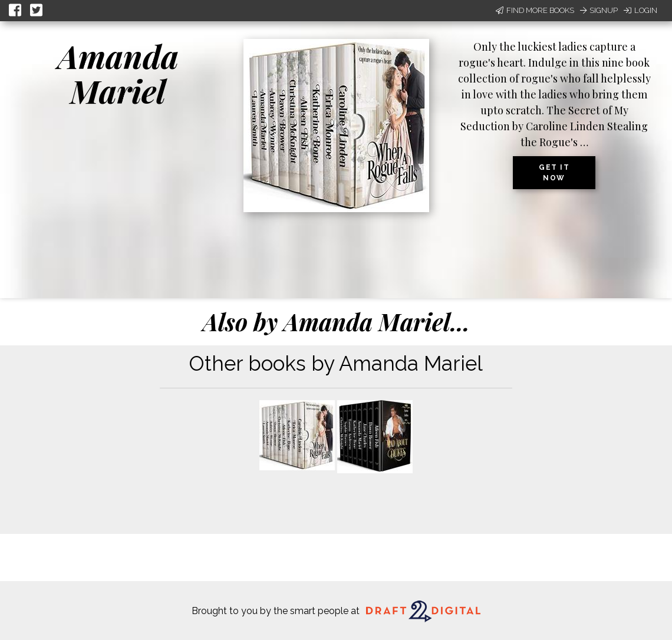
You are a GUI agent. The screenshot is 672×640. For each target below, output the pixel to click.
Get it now (554, 173)
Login (640, 10)
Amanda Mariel (118, 73)
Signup (599, 10)
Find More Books (535, 10)
